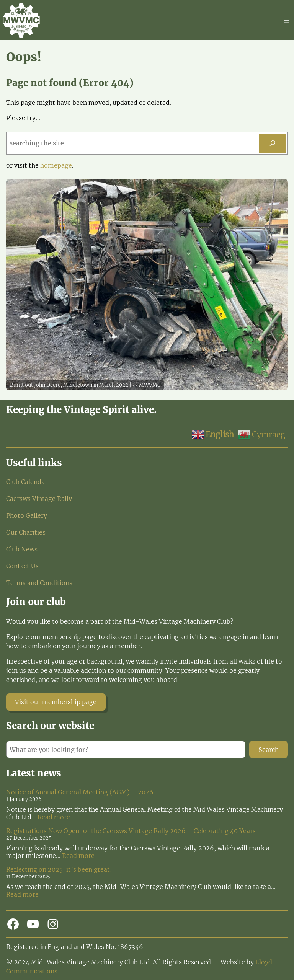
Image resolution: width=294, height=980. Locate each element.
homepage (56, 165)
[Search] (272, 143)
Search (269, 750)
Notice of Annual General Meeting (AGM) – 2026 (80, 792)
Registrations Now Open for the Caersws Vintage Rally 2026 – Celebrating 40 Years (131, 831)
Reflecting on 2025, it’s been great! (59, 869)
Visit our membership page (56, 702)
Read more (54, 817)
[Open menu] (287, 20)
